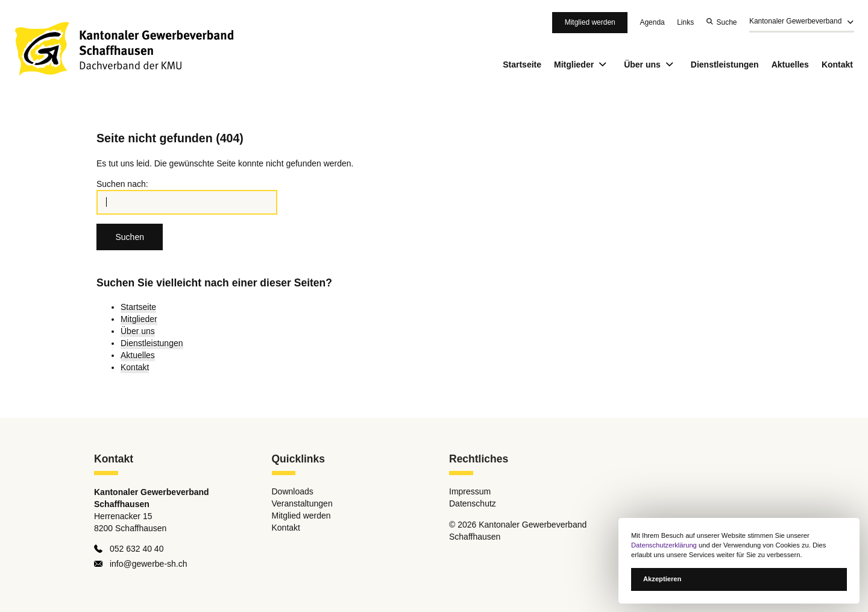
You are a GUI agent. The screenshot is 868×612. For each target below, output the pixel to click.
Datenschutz (473, 504)
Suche (727, 22)
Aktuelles (790, 65)
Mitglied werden (590, 22)
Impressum (470, 492)
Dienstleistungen (725, 65)
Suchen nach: (122, 184)
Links (685, 22)
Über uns (651, 65)
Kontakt (837, 65)
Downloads (293, 492)
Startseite (522, 65)
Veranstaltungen (302, 504)
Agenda (652, 22)
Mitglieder (583, 65)
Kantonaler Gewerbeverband (795, 22)
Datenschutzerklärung (664, 545)
